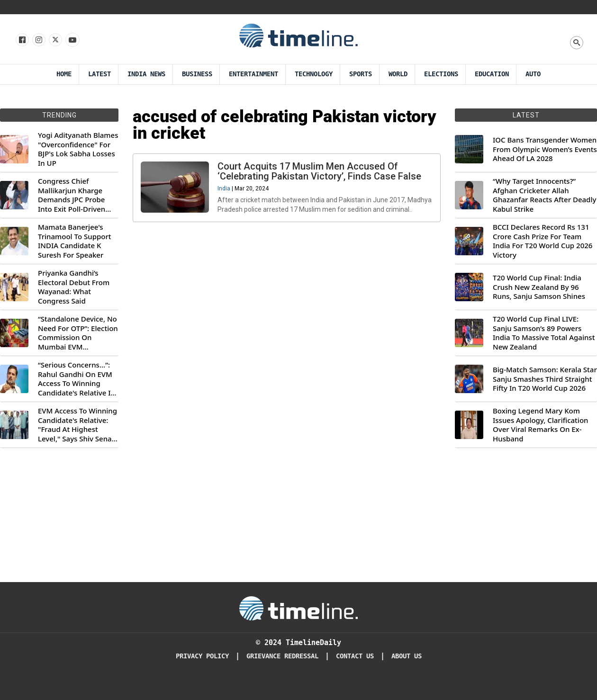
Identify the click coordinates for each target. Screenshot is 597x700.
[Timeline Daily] (298, 608)
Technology (314, 74)
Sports (361, 74)
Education (492, 74)
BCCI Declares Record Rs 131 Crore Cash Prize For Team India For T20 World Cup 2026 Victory (543, 241)
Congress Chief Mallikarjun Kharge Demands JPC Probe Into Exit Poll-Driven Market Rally (72, 195)
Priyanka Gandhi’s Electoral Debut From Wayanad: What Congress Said (74, 287)
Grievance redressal (282, 656)
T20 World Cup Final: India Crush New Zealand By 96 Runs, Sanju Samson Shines (539, 287)
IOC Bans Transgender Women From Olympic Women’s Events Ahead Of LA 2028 (545, 149)
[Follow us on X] (55, 40)
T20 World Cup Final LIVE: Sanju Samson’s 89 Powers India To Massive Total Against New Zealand (544, 333)
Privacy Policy (202, 656)
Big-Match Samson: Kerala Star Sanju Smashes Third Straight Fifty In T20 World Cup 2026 (545, 379)
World (398, 74)
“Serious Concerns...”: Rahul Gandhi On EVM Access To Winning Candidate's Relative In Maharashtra (77, 379)
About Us (407, 656)
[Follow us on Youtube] (72, 40)
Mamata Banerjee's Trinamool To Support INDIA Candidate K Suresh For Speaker (75, 241)
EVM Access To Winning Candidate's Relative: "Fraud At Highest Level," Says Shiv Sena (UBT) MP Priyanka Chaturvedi (77, 425)
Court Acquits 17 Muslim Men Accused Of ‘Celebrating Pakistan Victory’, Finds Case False (321, 173)
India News (146, 74)
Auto (533, 74)
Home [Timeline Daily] (64, 74)
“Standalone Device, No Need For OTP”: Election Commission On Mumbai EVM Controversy (78, 333)
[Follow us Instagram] (38, 40)
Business (197, 74)
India (226, 190)
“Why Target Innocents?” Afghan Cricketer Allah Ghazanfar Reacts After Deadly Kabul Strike (544, 195)
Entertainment (253, 74)
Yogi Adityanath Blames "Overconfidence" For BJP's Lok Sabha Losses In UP (78, 149)
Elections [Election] (441, 74)
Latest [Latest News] (99, 74)
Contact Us (355, 656)
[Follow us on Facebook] (22, 40)
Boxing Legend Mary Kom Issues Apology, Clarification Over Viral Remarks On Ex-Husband (540, 425)
